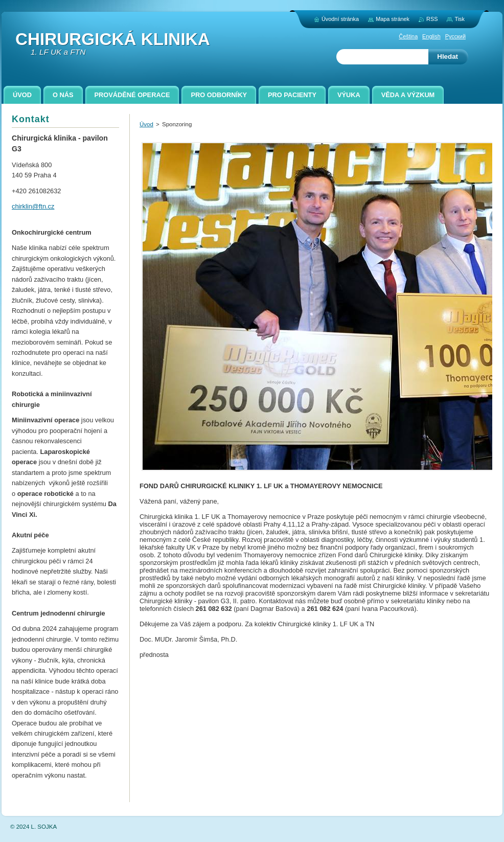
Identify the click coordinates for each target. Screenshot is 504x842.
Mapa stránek (393, 19)
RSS (432, 19)
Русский (455, 36)
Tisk (460, 19)
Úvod (146, 124)
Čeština (408, 36)
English (431, 36)
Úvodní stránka (340, 19)
